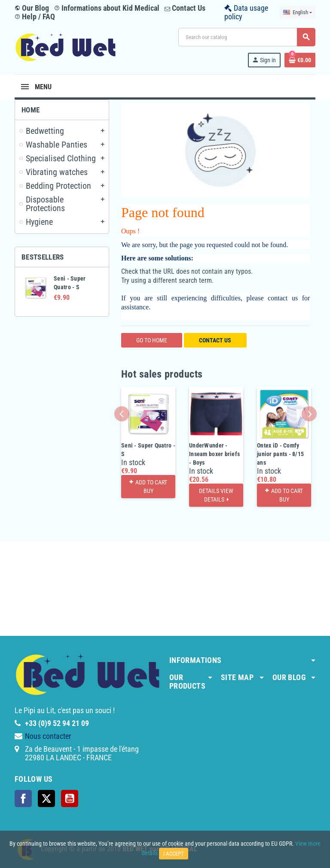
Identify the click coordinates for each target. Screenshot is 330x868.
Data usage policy (246, 12)
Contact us (215, 340)
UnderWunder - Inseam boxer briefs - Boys (214, 454)
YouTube (70, 798)
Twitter (46, 798)
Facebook (23, 798)
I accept (174, 854)
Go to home (152, 340)
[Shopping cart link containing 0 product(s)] (300, 60)
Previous (122, 414)
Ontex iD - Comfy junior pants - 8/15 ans (280, 454)
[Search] (247, 37)
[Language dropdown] (298, 12)
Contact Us (185, 8)
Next (309, 414)
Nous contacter (48, 736)
